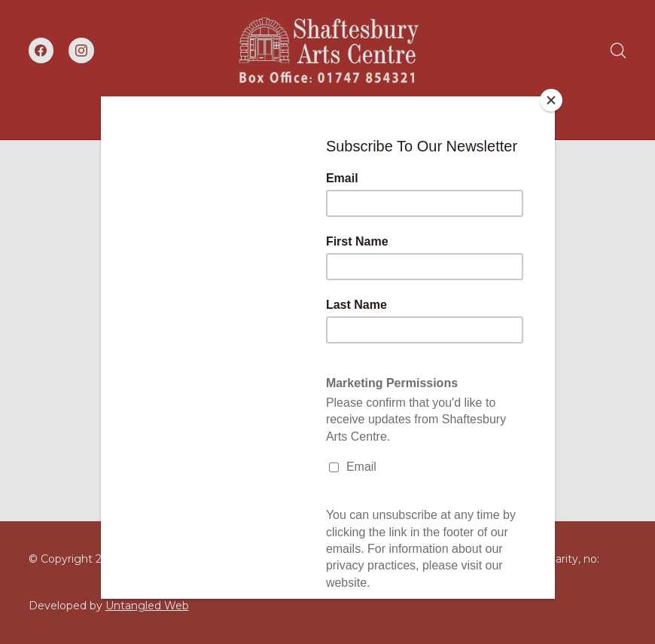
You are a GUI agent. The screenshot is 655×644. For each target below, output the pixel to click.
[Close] (551, 100)
